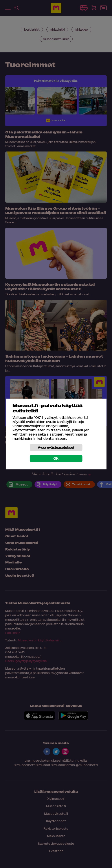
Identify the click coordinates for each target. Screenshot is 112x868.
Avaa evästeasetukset (56, 448)
